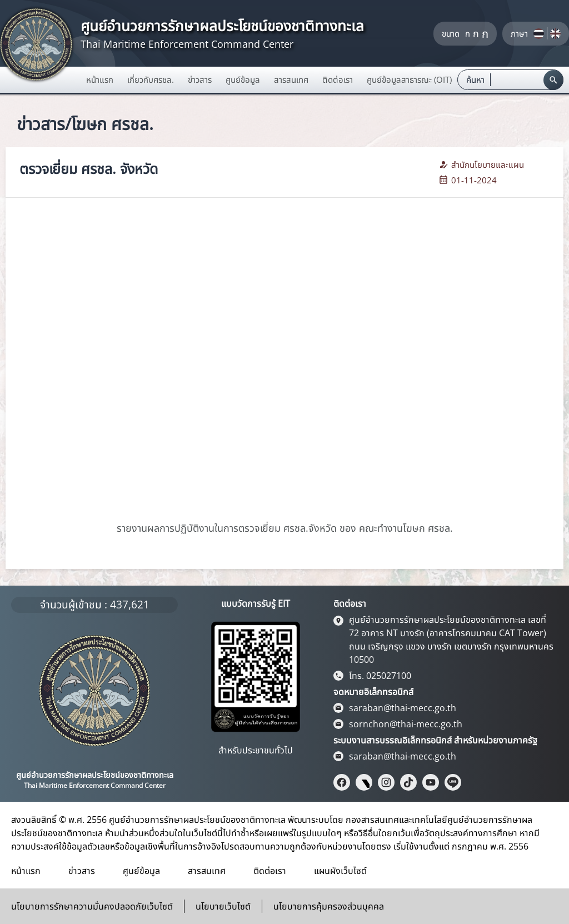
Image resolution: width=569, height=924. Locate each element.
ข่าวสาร (82, 871)
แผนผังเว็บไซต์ (340, 871)
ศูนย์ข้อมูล (141, 871)
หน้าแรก (100, 79)
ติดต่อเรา (270, 871)
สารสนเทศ (207, 871)
